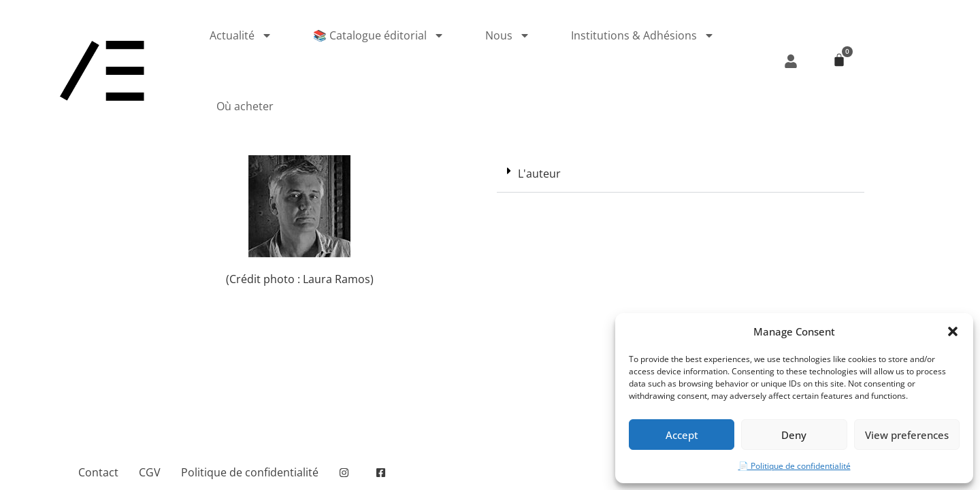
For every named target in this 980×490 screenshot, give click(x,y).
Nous (508, 35)
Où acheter (245, 106)
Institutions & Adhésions (643, 35)
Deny (794, 435)
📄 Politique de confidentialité (795, 466)
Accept (682, 435)
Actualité (241, 35)
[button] (953, 331)
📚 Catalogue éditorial (379, 35)
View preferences (907, 435)
